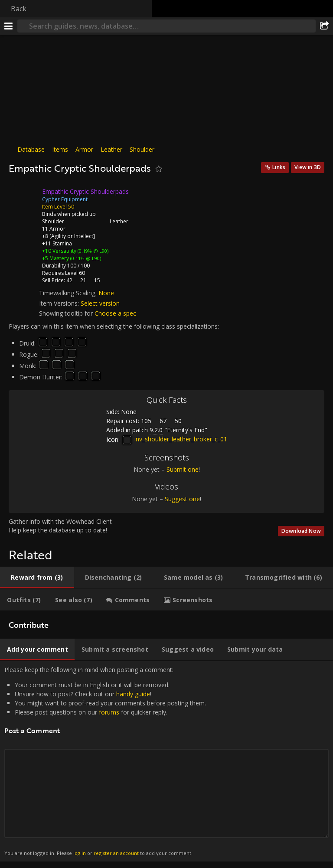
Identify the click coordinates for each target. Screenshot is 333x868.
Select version (100, 303)
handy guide (133, 694)
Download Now (301, 531)
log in (80, 853)
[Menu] (9, 26)
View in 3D (308, 167)
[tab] (37, 578)
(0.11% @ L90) (85, 258)
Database (31, 149)
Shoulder (142, 149)
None (106, 293)
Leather (111, 149)
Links (279, 167)
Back (19, 9)
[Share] (324, 26)
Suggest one (182, 499)
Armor (84, 149)
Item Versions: (60, 303)
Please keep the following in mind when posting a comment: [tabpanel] (166, 761)
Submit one (183, 469)
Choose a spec (115, 313)
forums (109, 712)
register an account (116, 853)
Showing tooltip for (67, 313)
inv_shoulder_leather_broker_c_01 (174, 439)
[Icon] (23, 198)
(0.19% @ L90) (92, 251)
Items (60, 149)
